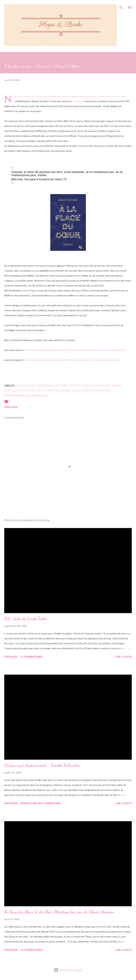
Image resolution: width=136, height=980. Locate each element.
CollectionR (92, 385)
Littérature (32, 390)
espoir (106, 385)
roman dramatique (18, 395)
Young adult (41, 395)
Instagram (78, 101)
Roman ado (103, 390)
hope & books (14, 390)
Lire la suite (124, 657)
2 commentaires (32, 657)
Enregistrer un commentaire (41, 803)
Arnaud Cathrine (56, 385)
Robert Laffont (83, 390)
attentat (75, 385)
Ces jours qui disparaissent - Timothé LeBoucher (42, 765)
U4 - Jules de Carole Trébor (26, 619)
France (117, 385)
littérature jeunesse (56, 390)
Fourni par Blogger (68, 970)
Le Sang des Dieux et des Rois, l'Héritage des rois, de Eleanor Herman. (59, 912)
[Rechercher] (121, 6)
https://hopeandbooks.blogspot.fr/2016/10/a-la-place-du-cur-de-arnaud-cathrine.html (73, 360)
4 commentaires (32, 950)
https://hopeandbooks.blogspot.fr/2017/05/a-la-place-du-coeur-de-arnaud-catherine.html (76, 350)
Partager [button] (11, 407)
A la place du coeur (30, 385)
